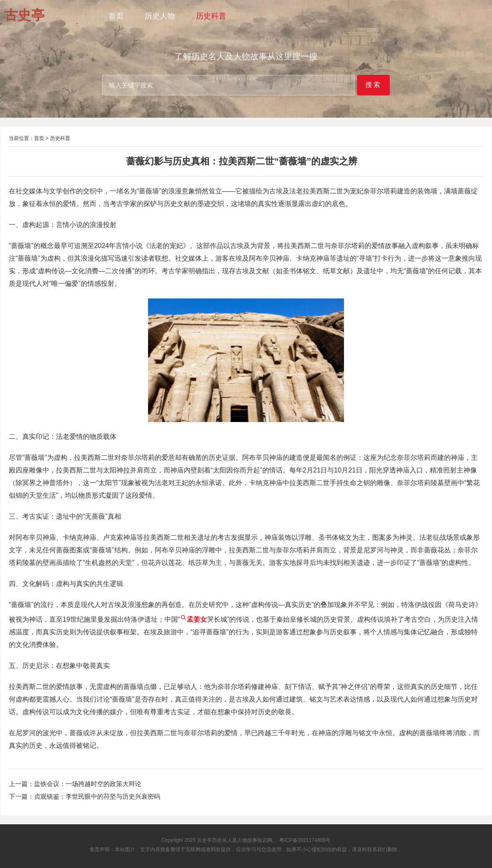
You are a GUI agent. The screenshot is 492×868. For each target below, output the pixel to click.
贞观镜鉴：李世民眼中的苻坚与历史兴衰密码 (97, 796)
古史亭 (204, 840)
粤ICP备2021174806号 (305, 840)
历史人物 (160, 16)
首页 (116, 16)
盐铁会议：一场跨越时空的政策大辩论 (88, 784)
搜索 (373, 85)
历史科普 (211, 16)
